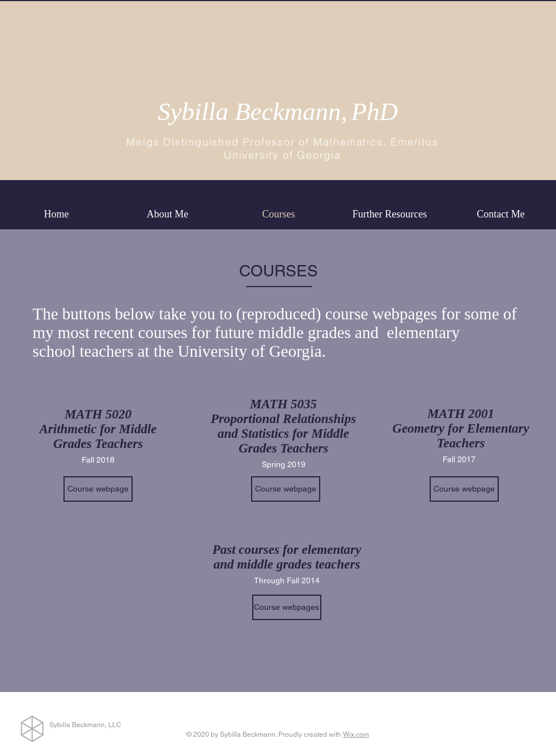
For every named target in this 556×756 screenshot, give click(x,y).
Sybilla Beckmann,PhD (278, 112)
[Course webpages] (287, 607)
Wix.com (356, 734)
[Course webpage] (98, 489)
